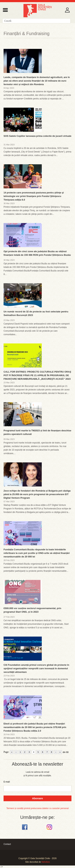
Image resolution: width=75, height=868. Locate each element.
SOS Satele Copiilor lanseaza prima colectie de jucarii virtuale (37, 136)
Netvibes (46, 862)
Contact (7, 844)
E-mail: (7, 782)
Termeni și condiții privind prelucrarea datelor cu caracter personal (37, 808)
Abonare (38, 798)
